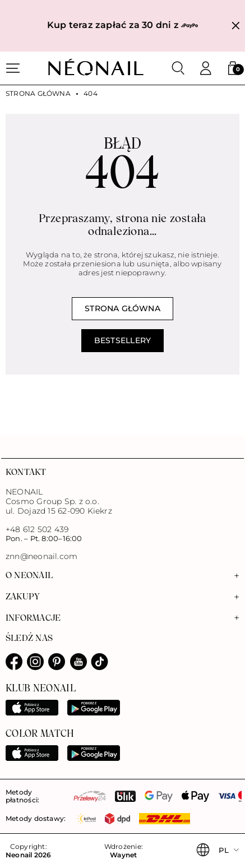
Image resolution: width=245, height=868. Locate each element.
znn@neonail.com (41, 557)
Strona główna (38, 94)
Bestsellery (122, 340)
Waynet (123, 855)
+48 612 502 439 (37, 529)
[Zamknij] (236, 26)
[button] (233, 68)
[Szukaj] (178, 68)
